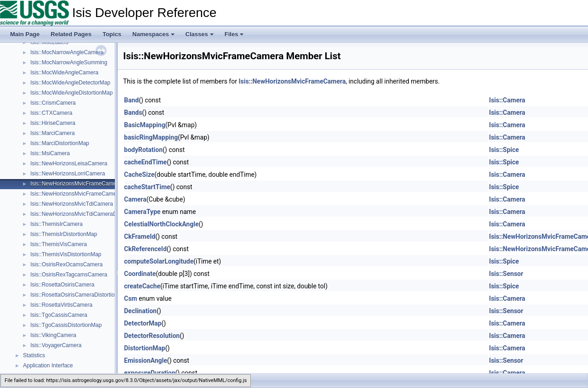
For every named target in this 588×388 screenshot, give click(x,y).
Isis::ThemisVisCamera (59, 244)
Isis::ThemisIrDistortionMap (64, 234)
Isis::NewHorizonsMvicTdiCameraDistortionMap (89, 214)
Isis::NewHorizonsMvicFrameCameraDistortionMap (93, 194)
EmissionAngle (146, 360)
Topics (112, 34)
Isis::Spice (504, 150)
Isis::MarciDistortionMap (60, 143)
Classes (200, 34)
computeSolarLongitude (159, 261)
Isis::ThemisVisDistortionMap (66, 254)
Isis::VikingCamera (53, 335)
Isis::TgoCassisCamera (59, 315)
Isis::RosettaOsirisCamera (62, 285)
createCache (142, 286)
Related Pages (71, 34)
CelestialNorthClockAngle (161, 224)
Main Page (25, 34)
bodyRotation (143, 150)
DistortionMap (145, 348)
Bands (133, 112)
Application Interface (48, 366)
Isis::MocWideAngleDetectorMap (70, 83)
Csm (130, 298)
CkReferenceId (145, 249)
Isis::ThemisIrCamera (57, 224)
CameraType (142, 212)
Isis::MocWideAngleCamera (64, 73)
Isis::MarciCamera (53, 133)
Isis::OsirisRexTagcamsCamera (69, 275)
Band (131, 100)
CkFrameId (140, 236)
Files (234, 34)
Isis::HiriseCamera (53, 123)
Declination (140, 311)
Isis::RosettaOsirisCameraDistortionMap (79, 295)
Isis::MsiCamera (50, 153)
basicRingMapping (151, 137)
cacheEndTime (145, 162)
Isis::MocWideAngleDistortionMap (71, 93)
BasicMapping (145, 125)
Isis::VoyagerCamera (56, 345)
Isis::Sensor (506, 274)
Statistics (34, 355)
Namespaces (153, 34)
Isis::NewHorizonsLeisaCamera (69, 163)
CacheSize (139, 174)
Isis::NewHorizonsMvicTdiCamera (72, 204)
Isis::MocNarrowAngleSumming (69, 62)
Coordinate (140, 274)
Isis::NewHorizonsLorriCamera (68, 174)
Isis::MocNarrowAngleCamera (67, 52)
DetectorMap (143, 323)
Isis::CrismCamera (53, 103)
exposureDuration (150, 373)
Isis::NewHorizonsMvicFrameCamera (76, 184)
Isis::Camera (507, 100)
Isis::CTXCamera (51, 113)
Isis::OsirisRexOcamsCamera (66, 264)
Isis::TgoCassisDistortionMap (66, 325)
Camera (135, 199)
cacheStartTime (147, 187)
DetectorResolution (152, 336)
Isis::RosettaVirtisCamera (61, 305)
